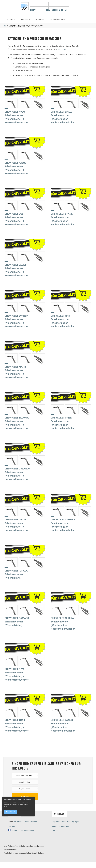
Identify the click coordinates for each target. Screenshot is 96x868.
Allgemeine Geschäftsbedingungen (65, 828)
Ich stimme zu (11, 812)
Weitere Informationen (10, 807)
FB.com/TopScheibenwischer (22, 837)
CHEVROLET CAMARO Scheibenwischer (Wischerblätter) (17, 627)
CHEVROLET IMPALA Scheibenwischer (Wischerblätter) (17, 580)
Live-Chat (12, 832)
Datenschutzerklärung (60, 832)
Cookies (55, 837)
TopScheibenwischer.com (50, 13)
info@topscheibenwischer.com (26, 828)
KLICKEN (62, 55)
